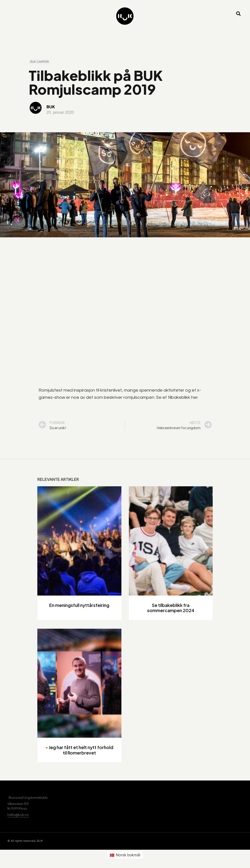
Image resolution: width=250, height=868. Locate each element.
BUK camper (40, 62)
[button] (239, 14)
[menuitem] (125, 855)
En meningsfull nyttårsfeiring (79, 605)
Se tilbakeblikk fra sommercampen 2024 (171, 608)
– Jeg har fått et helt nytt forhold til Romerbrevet (79, 750)
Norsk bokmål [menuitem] (128, 855)
